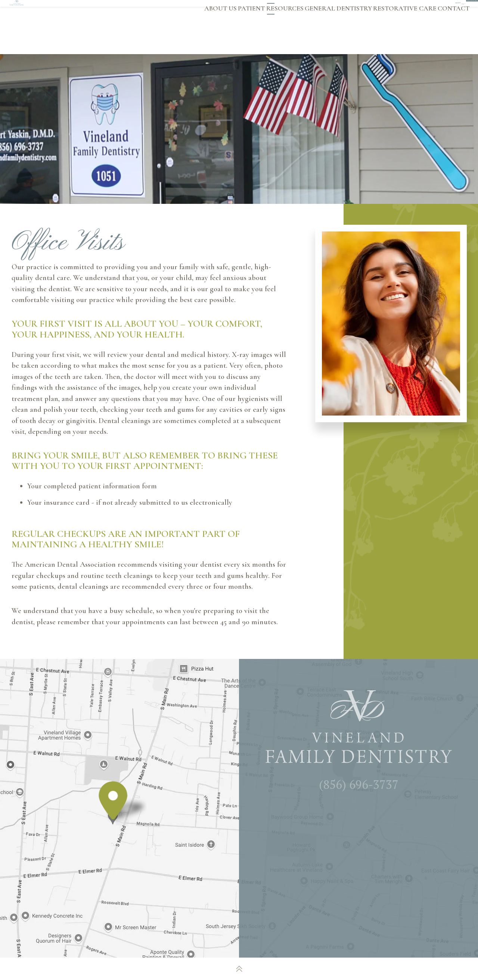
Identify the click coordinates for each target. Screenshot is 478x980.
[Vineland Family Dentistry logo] (67, 27)
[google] (346, 9)
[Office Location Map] (113, 813)
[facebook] (333, 9)
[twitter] (359, 9)
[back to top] (239, 969)
